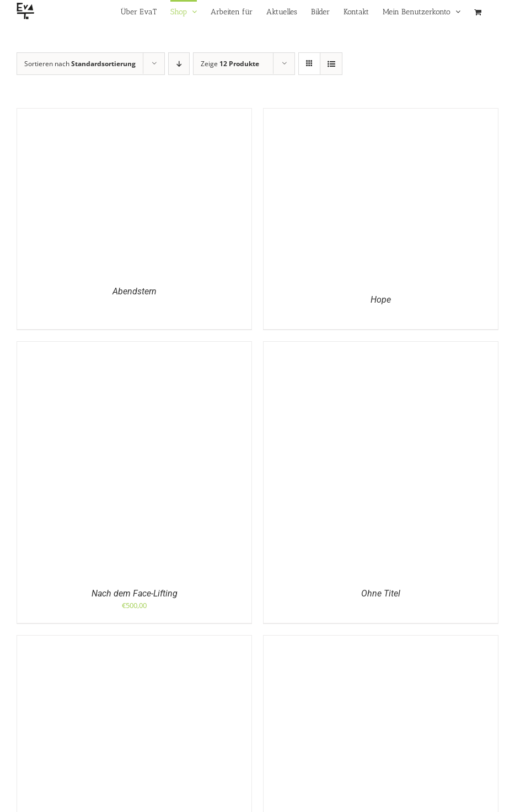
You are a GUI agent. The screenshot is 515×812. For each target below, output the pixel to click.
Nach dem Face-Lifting (135, 593)
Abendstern (135, 291)
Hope (381, 300)
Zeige (230, 64)
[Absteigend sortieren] (179, 64)
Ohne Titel (381, 593)
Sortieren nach (80, 64)
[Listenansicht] (331, 64)
